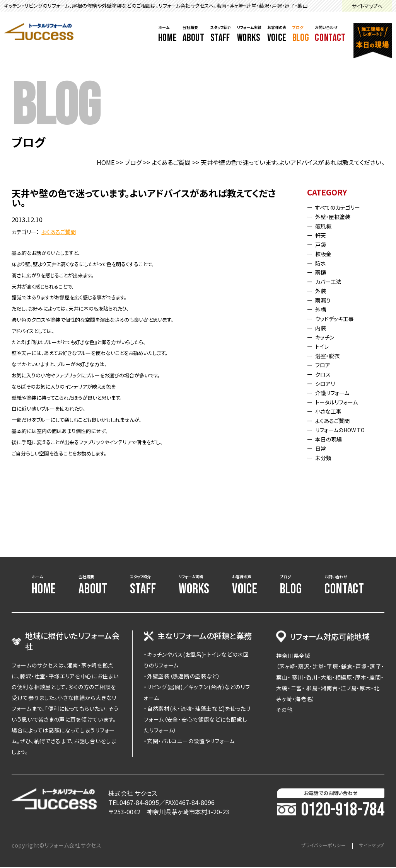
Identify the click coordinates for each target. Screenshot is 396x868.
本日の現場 (332, 439)
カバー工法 (331, 281)
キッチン (327, 337)
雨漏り (325, 300)
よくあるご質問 (171, 162)
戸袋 (323, 244)
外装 (323, 290)
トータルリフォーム (341, 402)
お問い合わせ (330, 34)
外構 (323, 309)
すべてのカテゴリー (342, 207)
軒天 (323, 235)
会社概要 (193, 34)
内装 (323, 328)
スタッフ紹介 (221, 34)
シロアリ (328, 383)
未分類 (326, 457)
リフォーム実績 (249, 34)
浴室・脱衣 (330, 355)
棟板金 (326, 253)
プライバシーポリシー (315, 846)
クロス (325, 374)
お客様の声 (277, 34)
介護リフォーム (336, 392)
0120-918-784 (331, 811)
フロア (325, 365)
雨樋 (323, 272)
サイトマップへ (367, 6)
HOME (106, 162)
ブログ (301, 34)
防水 (323, 263)
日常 (323, 448)
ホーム (168, 34)
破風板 (326, 226)
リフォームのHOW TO (345, 430)
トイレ (324, 346)
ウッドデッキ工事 (339, 318)
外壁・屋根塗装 (336, 216)
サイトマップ (370, 846)
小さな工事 (331, 411)
